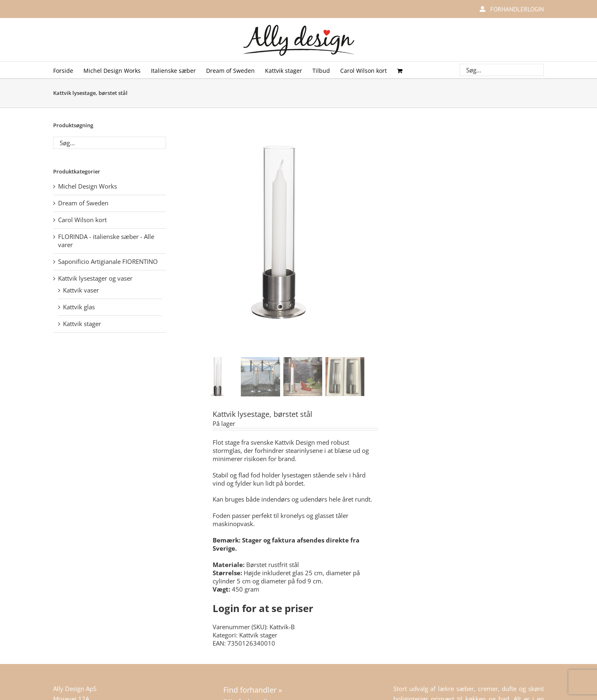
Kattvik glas (79, 307)
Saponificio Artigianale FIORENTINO (108, 261)
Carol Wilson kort (82, 220)
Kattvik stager (258, 634)
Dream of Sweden (83, 203)
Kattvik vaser (81, 290)
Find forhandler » (253, 689)
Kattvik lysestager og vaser (95, 278)
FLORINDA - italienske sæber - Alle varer (106, 241)
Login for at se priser (263, 607)
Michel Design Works (88, 186)
